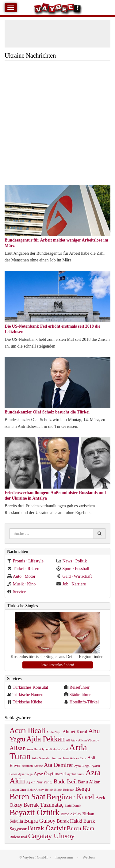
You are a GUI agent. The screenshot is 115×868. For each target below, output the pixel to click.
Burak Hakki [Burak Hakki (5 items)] (70, 821)
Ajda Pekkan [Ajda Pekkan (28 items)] (46, 739)
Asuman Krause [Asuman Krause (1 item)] (32, 766)
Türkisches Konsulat (30, 687)
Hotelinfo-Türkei (84, 702)
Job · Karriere (71, 584)
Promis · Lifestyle (25, 561)
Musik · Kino (21, 584)
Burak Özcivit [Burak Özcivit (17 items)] (47, 828)
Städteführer (80, 695)
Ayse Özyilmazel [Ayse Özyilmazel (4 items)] (50, 773)
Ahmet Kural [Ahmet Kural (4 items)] (75, 731)
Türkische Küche (27, 702)
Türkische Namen (28, 695)
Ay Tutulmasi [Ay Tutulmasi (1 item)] (76, 774)
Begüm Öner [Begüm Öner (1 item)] (18, 790)
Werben (89, 857)
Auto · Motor (21, 576)
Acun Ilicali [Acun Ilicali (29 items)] (27, 731)
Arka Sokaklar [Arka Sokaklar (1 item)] (41, 758)
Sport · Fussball (73, 569)
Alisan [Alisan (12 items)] (18, 748)
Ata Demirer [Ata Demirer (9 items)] (58, 765)
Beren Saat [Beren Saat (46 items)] (27, 797)
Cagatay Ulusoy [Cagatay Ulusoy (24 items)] (52, 836)
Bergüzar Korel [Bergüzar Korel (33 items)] (71, 797)
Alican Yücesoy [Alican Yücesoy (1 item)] (89, 740)
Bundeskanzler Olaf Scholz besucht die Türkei (47, 412)
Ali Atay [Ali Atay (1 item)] (71, 740)
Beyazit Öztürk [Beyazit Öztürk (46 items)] (34, 813)
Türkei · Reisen (23, 569)
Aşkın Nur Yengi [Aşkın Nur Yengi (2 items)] (39, 782)
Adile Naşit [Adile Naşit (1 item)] (54, 732)
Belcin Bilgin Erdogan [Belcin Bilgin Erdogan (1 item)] (59, 790)
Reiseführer (80, 687)
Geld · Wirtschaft (74, 576)
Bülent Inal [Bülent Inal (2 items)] (18, 837)
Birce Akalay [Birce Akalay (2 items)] (71, 814)
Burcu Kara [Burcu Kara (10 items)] (81, 828)
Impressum (64, 857)
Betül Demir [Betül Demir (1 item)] (73, 806)
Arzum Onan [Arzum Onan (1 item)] (60, 758)
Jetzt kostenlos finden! (58, 665)
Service (16, 592)
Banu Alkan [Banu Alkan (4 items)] (89, 782)
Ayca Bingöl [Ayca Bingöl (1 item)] (82, 766)
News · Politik (72, 561)
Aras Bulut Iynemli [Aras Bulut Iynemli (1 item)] (39, 749)
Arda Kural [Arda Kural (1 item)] (60, 749)
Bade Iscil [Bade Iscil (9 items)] (65, 781)
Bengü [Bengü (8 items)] (83, 789)
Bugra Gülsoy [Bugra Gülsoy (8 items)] (40, 821)
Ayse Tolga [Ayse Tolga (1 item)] (25, 774)
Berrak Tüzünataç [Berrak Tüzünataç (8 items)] (43, 805)
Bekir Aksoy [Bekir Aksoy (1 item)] (36, 790)
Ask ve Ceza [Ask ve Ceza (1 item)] (78, 758)
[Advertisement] (57, 124)
